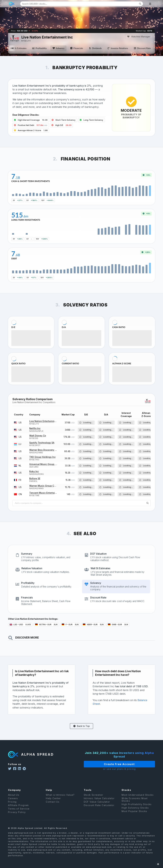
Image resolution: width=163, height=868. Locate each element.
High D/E (61, 125)
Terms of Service (19, 813)
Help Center (53, 803)
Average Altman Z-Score (31, 130)
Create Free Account (111, 764)
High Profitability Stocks (137, 809)
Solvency (58, 48)
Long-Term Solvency (91, 120)
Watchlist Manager (139, 37)
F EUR (70, 624)
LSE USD (20, 624)
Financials (77, 48)
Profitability (39, 48)
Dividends (95, 48)
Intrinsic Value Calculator (99, 803)
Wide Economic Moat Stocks (135, 804)
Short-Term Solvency (64, 120)
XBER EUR (93, 624)
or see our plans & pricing (111, 769)
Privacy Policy (17, 817)
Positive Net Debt (31, 125)
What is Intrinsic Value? (60, 799)
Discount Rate (142, 48)
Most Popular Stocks (134, 816)
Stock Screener (94, 799)
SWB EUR (118, 624)
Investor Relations (118, 48)
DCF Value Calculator (97, 806)
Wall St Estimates (16, 48)
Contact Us (53, 806)
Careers (13, 803)
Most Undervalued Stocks (138, 799)
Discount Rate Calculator (99, 810)
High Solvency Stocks (135, 812)
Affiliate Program (18, 810)
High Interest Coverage (31, 120)
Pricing (12, 806)
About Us (14, 799)
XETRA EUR (46, 624)
